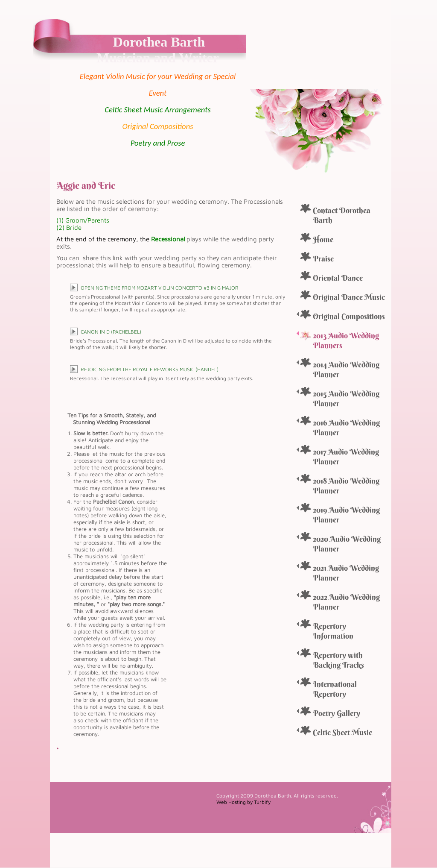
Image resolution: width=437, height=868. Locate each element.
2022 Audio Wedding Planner (346, 602)
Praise (323, 259)
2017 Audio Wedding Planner (346, 457)
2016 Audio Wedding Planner (346, 428)
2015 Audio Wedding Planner (346, 399)
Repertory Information (333, 631)
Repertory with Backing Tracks (338, 660)
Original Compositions (349, 316)
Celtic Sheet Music (342, 732)
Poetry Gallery (336, 713)
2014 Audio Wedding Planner (346, 369)
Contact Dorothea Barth (342, 215)
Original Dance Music (349, 297)
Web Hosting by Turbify (243, 802)
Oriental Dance (338, 278)
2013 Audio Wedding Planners (346, 340)
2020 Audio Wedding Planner (347, 544)
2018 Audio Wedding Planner (346, 486)
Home (323, 239)
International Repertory (335, 689)
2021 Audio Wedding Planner (346, 573)
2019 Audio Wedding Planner (346, 515)
